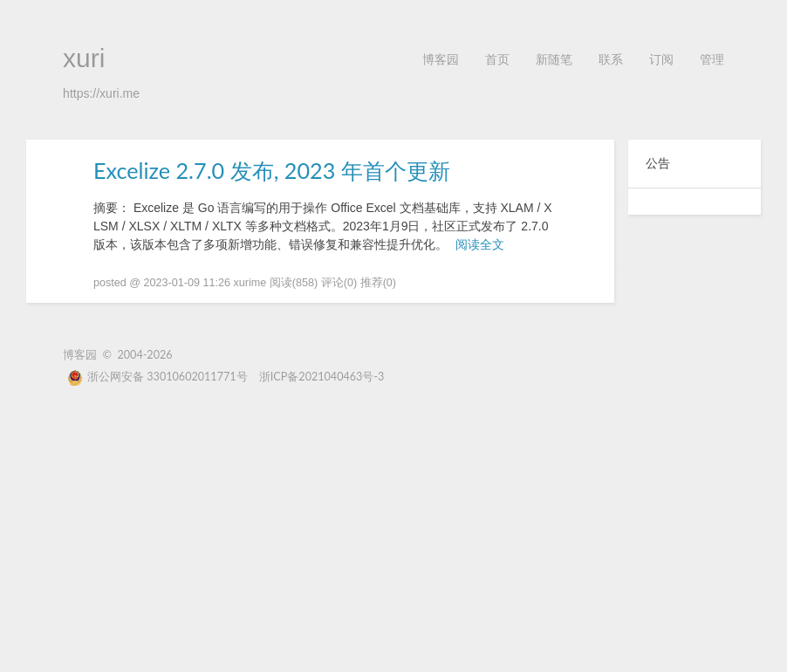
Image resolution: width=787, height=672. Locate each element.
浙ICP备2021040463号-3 (322, 377)
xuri (84, 58)
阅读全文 (480, 244)
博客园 (441, 59)
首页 (497, 59)
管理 (712, 59)
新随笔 (554, 59)
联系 (611, 59)
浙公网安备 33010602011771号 (157, 377)
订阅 (661, 59)
